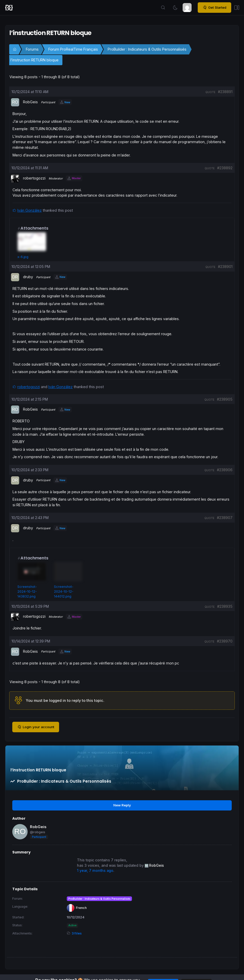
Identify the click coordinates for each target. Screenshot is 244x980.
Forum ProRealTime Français (73, 49)
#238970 (225, 641)
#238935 (225, 606)
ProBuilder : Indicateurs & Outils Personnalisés (147, 49)
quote (210, 92)
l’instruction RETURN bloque (35, 60)
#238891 (225, 92)
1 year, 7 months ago (95, 871)
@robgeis (38, 832)
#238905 (225, 399)
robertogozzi (29, 387)
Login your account (36, 727)
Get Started (214, 7)
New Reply (122, 805)
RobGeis (38, 827)
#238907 (225, 518)
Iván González (30, 210)
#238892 (225, 168)
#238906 (225, 470)
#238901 (225, 267)
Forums (32, 49)
